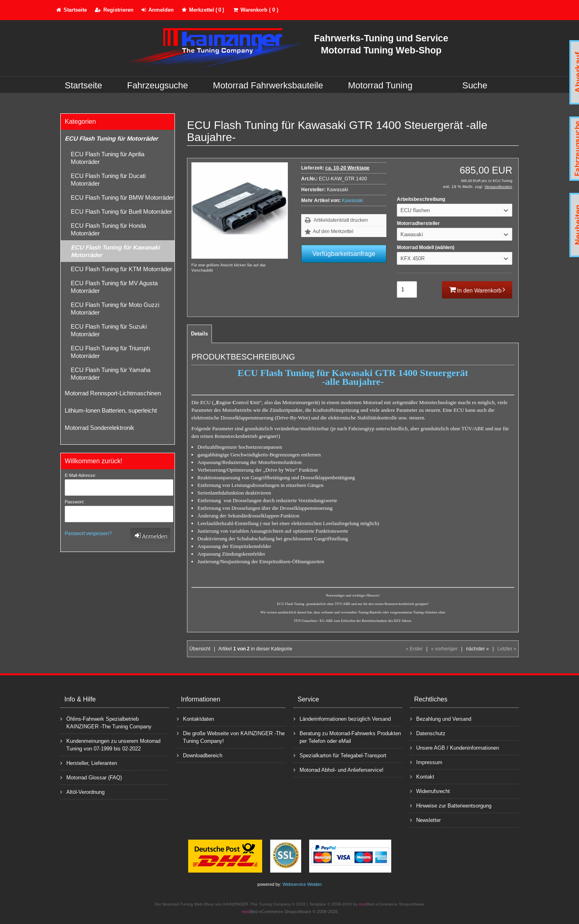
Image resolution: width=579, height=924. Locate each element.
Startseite (83, 85)
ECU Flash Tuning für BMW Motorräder (122, 197)
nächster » (477, 649)
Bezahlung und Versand (441, 719)
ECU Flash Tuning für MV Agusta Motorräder (114, 287)
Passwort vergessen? (88, 534)
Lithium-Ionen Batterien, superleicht (111, 410)
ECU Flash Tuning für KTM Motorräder (121, 269)
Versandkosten (498, 187)
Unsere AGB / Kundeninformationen (455, 747)
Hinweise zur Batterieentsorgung (451, 805)
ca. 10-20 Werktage (347, 168)
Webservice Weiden (302, 884)
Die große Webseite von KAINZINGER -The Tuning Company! (231, 737)
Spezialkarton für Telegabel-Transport (340, 755)
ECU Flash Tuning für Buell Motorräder (121, 212)
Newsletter (425, 820)
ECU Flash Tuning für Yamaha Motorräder (111, 374)
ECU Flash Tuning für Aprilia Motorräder (108, 158)
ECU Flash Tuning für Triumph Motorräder (110, 352)
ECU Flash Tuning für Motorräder (111, 138)
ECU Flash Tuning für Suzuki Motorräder (109, 330)
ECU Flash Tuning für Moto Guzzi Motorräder (115, 309)
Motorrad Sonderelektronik (100, 428)
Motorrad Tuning (380, 85)
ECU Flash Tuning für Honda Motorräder (108, 229)
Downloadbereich (200, 755)
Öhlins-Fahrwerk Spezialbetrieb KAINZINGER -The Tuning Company (106, 722)
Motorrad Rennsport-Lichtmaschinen (113, 393)
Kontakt (422, 776)
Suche (475, 85)
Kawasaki (352, 200)
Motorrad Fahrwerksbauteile (268, 85)
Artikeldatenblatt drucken (341, 220)
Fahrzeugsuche (158, 85)
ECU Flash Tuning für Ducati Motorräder (108, 180)
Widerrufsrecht (430, 791)
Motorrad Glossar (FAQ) (91, 777)
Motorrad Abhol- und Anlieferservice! (339, 770)
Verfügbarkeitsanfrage (344, 254)
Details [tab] (199, 334)
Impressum (426, 762)
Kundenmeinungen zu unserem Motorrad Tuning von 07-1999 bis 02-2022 (110, 744)
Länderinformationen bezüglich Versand (342, 719)
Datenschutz (428, 733)
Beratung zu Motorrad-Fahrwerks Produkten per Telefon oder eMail (347, 737)
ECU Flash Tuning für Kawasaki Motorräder (115, 251)
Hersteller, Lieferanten (89, 763)
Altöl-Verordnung (82, 792)
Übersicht (200, 649)
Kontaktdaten (195, 719)
